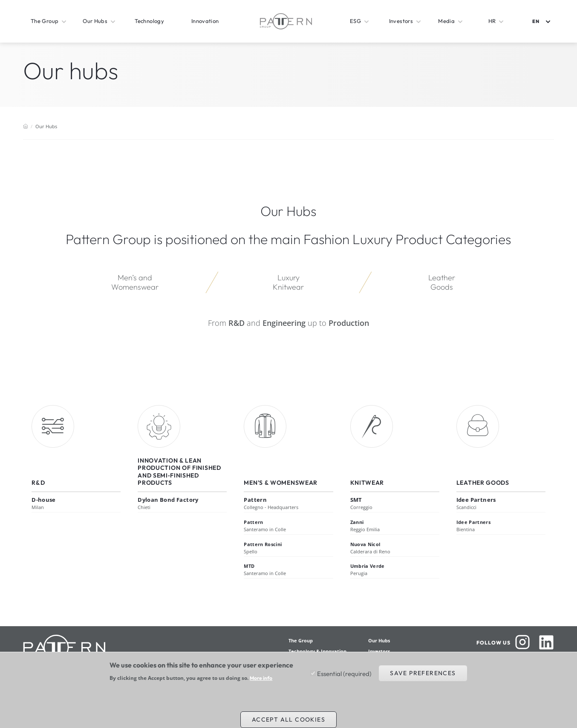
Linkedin (546, 642)
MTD (249, 566)
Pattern (255, 500)
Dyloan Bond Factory (168, 500)
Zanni (357, 522)
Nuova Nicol (365, 544)
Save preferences (423, 677)
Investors (379, 651)
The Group (301, 640)
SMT (356, 500)
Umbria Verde (368, 566)
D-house (44, 500)
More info (261, 682)
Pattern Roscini (263, 544)
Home (26, 126)
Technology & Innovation (317, 651)
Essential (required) (344, 678)
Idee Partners (476, 500)
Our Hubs (379, 640)
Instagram (522, 642)
